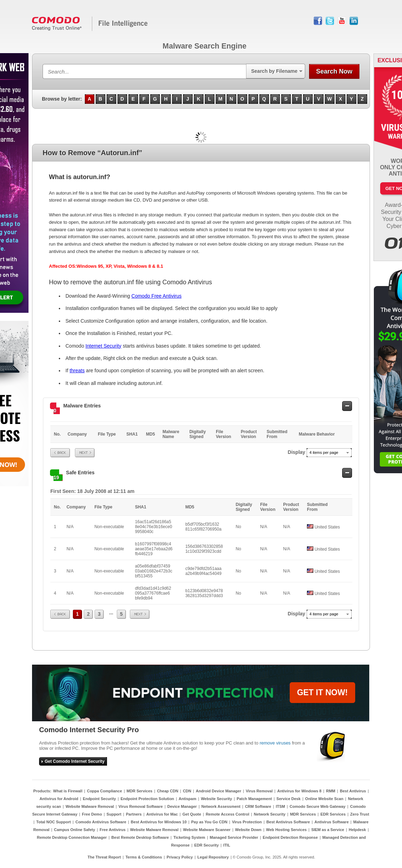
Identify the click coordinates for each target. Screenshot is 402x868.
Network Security (270, 814)
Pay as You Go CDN (209, 822)
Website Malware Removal (90, 806)
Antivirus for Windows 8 (299, 791)
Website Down (248, 830)
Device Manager (182, 806)
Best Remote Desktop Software (140, 837)
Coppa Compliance (105, 791)
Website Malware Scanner (207, 830)
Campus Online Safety (74, 830)
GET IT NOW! (322, 692)
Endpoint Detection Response (290, 837)
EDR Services (333, 814)
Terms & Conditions (144, 857)
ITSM (280, 806)
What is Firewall (68, 791)
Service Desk (288, 799)
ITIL (227, 845)
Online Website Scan (324, 799)
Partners (134, 814)
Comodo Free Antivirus (156, 296)
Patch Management (254, 799)
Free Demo (92, 814)
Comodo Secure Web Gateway (318, 806)
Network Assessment (221, 806)
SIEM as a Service (328, 830)
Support (114, 814)
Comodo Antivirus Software (101, 822)
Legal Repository (213, 857)
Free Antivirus (113, 830)
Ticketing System (189, 837)
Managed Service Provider (234, 837)
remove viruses (275, 743)
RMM (331, 791)
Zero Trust (360, 814)
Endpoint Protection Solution (147, 799)
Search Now (334, 71)
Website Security (216, 799)
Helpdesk (357, 830)
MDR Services (140, 791)
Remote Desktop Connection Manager (72, 837)
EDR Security (207, 845)
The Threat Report (104, 857)
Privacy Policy (180, 857)
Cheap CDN (168, 791)
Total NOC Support (54, 822)
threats (77, 370)
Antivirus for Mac (162, 814)
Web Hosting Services (286, 830)
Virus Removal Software (141, 806)
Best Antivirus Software (288, 822)
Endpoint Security (99, 799)
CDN (187, 791)
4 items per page (324, 452)
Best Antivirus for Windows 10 (159, 822)
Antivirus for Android (59, 799)
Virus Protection (247, 822)
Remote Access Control (227, 814)
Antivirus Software (331, 822)
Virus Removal (259, 791)
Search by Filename (274, 71)
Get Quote (192, 814)
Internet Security (103, 346)
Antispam (188, 799)
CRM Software (258, 806)
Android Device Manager (218, 791)
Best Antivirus (353, 791)
